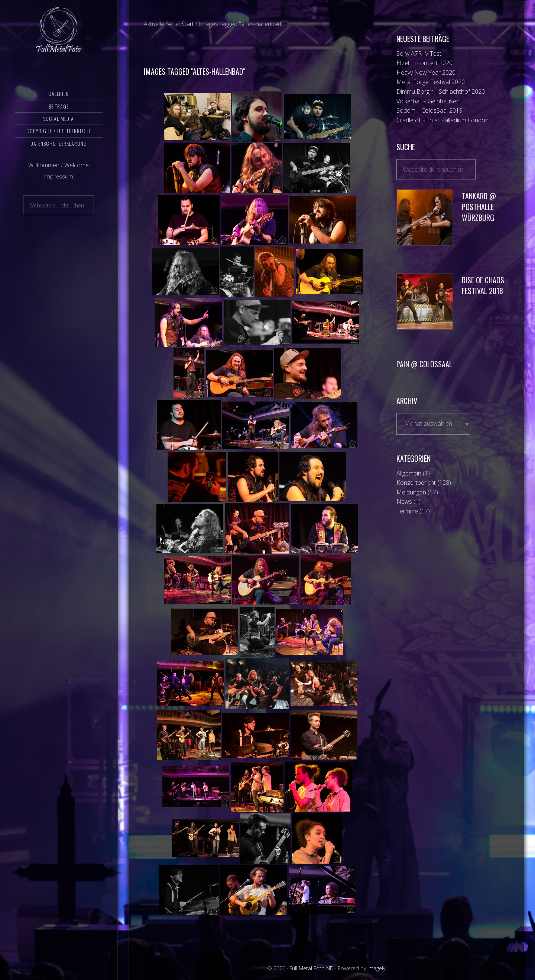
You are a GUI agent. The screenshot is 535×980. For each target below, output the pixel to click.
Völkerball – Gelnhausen (428, 101)
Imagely (376, 968)
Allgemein (409, 473)
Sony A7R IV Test (419, 54)
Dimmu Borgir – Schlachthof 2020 (441, 91)
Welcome (77, 176)
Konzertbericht (416, 483)
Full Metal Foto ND (59, 35)
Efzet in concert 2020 (424, 63)
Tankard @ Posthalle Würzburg (479, 207)
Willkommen (44, 176)
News (404, 502)
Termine (407, 511)
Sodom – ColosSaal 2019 (429, 110)
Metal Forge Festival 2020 (431, 82)
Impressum (59, 187)
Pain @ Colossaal (424, 364)
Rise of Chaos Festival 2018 (483, 285)
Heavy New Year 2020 (426, 72)
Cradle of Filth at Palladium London (442, 120)
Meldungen (411, 492)
